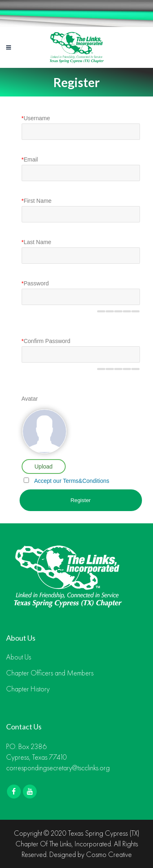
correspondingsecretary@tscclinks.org (58, 768)
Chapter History (28, 689)
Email (30, 159)
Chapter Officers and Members (50, 673)
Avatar (30, 399)
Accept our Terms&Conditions (72, 481)
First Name (37, 201)
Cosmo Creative (109, 854)
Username (36, 118)
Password (35, 283)
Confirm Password (46, 341)
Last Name (37, 242)
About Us (19, 657)
